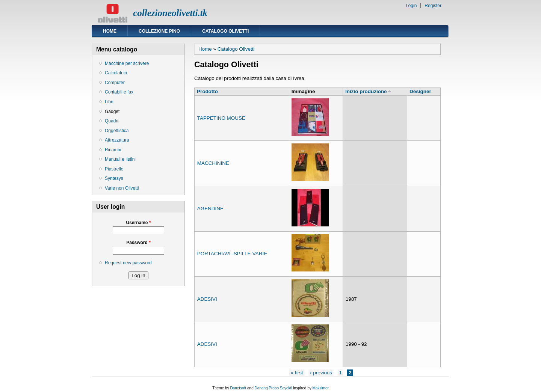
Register (433, 6)
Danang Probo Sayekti (273, 388)
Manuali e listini (120, 159)
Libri (109, 102)
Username (138, 223)
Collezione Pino (159, 31)
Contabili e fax (119, 92)
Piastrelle (114, 169)
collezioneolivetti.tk (170, 13)
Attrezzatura (117, 140)
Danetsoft (238, 388)
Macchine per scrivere (127, 63)
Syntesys (114, 178)
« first (297, 373)
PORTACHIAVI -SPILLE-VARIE (232, 254)
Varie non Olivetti (122, 188)
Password (138, 243)
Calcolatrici (116, 73)
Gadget (112, 112)
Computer (115, 83)
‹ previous (321, 373)
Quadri (112, 121)
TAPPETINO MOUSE (221, 118)
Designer (420, 91)
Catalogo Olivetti (225, 31)
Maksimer (320, 388)
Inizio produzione (368, 91)
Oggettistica (117, 131)
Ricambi (113, 150)
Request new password (128, 263)
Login (411, 6)
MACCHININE (213, 163)
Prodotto (207, 91)
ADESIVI (207, 299)
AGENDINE (210, 209)
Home (110, 31)
